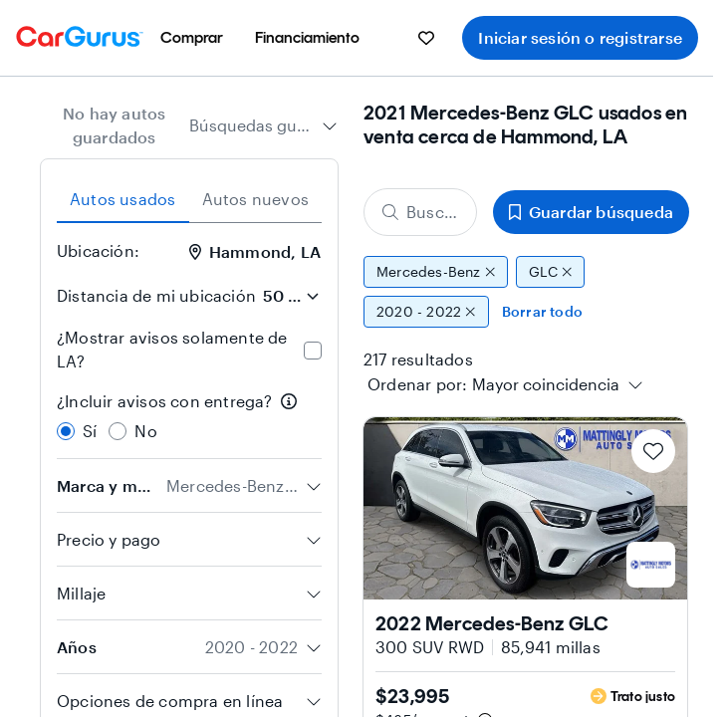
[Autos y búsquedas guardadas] (426, 38)
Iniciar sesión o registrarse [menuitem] (580, 37)
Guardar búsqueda (591, 212)
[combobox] (263, 125)
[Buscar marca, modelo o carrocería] (420, 212)
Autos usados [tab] (122, 199)
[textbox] (546, 384)
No (145, 431)
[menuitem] (192, 38)
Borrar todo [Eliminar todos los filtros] (542, 311)
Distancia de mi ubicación (156, 295)
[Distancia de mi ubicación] (291, 296)
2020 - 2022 (426, 312)
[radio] (66, 431)
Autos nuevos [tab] (255, 199)
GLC (550, 272)
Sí (90, 431)
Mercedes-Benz (436, 272)
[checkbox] (313, 351)
